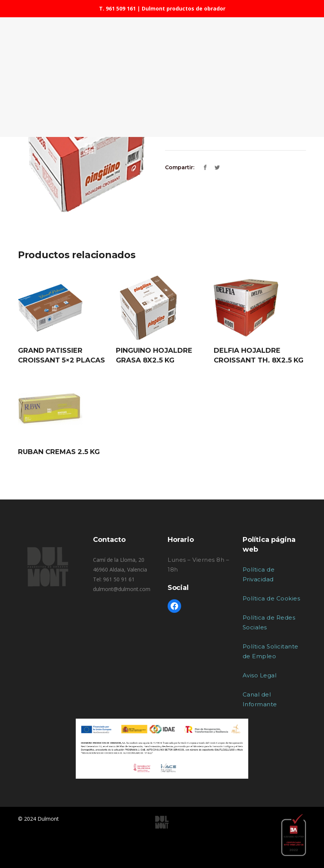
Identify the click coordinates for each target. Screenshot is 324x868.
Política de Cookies (271, 598)
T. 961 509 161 (117, 8)
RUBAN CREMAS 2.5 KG (59, 452)
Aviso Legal (260, 675)
